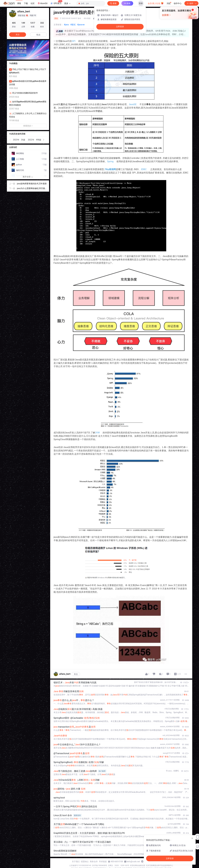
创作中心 (178, 3)
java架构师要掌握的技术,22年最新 (32, 184)
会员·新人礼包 (156, 3)
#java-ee (81, 25)
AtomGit (42, 3)
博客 (19, 3)
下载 (26, 3)
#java (66, 25)
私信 (38, 35)
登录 (141, 3)
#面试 (73, 25)
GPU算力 (56, 3)
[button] (10, 140)
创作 (191, 3)
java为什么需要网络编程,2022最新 (31, 189)
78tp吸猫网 (110, 169)
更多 (67, 3)
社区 (33, 3)
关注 (76, 674)
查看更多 (28, 126)
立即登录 (120, 27)
